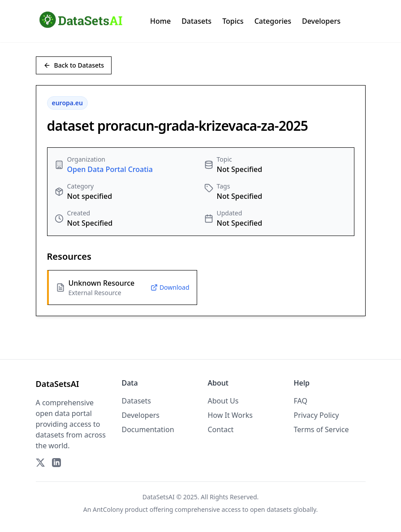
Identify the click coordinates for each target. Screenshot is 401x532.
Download (170, 287)
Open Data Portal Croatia (110, 169)
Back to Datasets (74, 65)
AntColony (108, 509)
